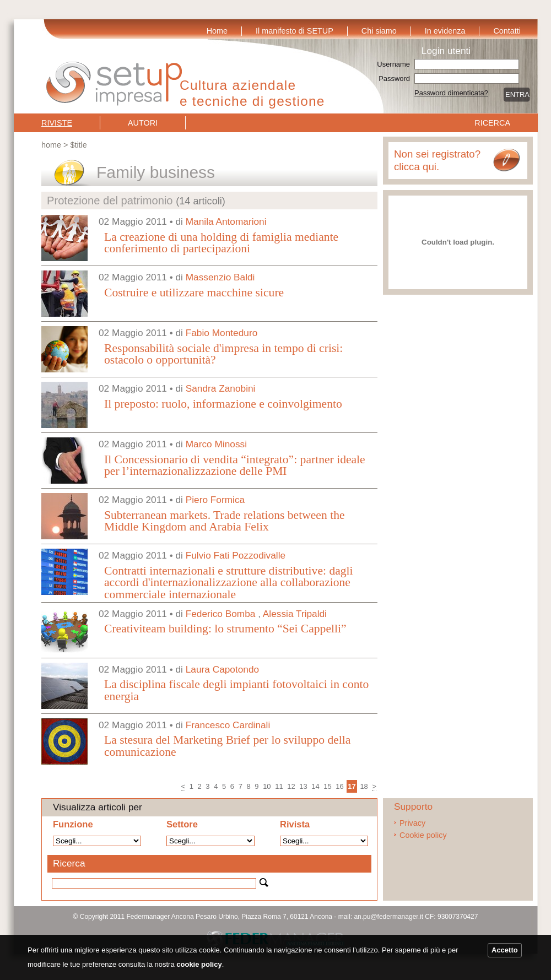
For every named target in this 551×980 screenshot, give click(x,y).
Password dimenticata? (451, 93)
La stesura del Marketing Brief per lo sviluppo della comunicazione (227, 746)
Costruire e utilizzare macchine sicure (194, 293)
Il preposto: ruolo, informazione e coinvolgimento (223, 404)
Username (393, 64)
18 (364, 786)
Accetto (505, 950)
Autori (143, 123)
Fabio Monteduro (222, 333)
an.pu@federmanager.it (388, 917)
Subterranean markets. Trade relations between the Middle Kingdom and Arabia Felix (225, 521)
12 (291, 786)
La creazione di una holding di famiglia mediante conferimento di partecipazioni (221, 243)
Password (394, 78)
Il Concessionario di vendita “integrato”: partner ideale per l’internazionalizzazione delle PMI (235, 465)
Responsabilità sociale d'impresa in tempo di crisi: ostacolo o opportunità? (223, 354)
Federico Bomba (221, 614)
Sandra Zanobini (221, 388)
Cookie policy (423, 835)
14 (315, 786)
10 (267, 786)
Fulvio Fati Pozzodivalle (236, 555)
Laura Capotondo (222, 669)
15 (327, 786)
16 (339, 786)
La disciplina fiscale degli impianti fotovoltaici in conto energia (236, 690)
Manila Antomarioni (226, 221)
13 (303, 786)
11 (279, 786)
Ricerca (492, 123)
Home (217, 31)
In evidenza (445, 31)
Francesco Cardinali (228, 725)
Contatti (507, 31)
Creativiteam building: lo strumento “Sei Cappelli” (225, 629)
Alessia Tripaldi (295, 614)
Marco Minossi (216, 444)
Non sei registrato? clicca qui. (437, 160)
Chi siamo (379, 31)
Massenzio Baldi (220, 277)
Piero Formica (215, 500)
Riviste (57, 123)
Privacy (412, 823)
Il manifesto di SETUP (295, 31)
